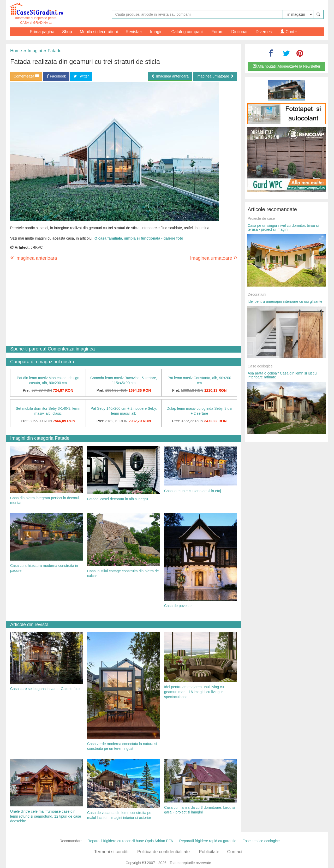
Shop (67, 32)
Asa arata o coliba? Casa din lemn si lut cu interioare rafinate (282, 375)
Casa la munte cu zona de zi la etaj (193, 491)
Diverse (264, 32)
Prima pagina (42, 32)
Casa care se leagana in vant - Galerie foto (45, 689)
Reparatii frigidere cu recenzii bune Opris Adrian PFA (130, 841)
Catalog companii (187, 32)
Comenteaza (26, 76)
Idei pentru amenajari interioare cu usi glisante (285, 301)
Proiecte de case (261, 218)
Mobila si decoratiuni (99, 32)
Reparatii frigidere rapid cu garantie (208, 841)
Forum (217, 32)
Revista (134, 32)
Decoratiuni (257, 294)
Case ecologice (260, 366)
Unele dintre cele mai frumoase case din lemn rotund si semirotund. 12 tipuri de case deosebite (46, 816)
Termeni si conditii (112, 852)
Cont (289, 32)
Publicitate (209, 852)
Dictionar (239, 32)
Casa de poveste (178, 606)
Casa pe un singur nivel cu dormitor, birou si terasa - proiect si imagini (283, 227)
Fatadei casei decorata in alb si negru (118, 499)
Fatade (52, 51)
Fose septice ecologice (261, 841)
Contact (235, 852)
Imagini (157, 32)
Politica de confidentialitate (163, 852)
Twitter (81, 76)
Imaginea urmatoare (215, 76)
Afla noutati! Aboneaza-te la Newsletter (287, 66)
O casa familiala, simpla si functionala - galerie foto (139, 238)
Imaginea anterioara (170, 76)
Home (16, 51)
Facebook (56, 76)
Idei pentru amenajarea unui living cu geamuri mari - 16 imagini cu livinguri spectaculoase (194, 692)
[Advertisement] (124, 304)
